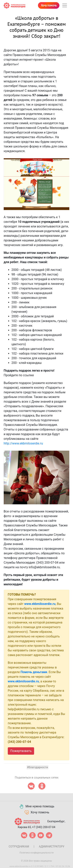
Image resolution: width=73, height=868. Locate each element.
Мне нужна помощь (36, 807)
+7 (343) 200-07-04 (44, 827)
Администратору (52, 846)
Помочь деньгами (34, 672)
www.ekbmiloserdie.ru (40, 604)
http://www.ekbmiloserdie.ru (23, 443)
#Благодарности (37, 767)
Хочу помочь (49, 5)
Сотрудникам (19, 846)
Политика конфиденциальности (37, 853)
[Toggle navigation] (65, 5)
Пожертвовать (21, 751)
